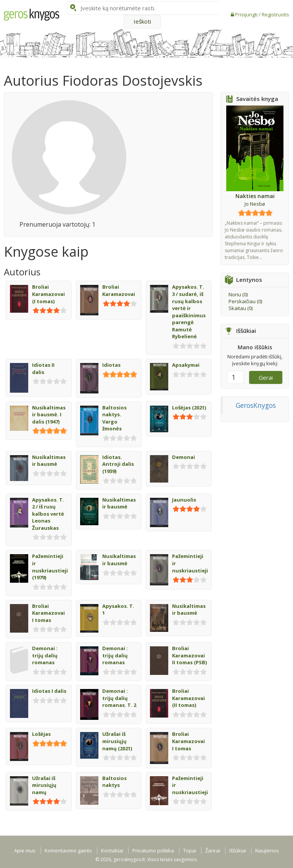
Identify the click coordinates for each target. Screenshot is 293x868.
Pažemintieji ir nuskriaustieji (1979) (50, 567)
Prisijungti (247, 14)
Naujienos (267, 850)
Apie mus (25, 850)
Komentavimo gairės (68, 850)
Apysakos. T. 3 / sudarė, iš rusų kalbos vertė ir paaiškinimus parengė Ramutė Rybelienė (189, 312)
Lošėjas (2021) (189, 408)
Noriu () (238, 294)
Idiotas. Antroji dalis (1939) (118, 464)
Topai (190, 850)
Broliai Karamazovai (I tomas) (48, 294)
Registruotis (275, 14)
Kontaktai (112, 850)
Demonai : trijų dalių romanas (45, 655)
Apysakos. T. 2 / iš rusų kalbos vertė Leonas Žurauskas (48, 514)
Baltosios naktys (114, 782)
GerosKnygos (256, 405)
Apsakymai (186, 365)
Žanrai (213, 850)
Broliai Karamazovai (119, 290)
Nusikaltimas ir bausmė (49, 461)
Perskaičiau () (245, 301)
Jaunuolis (184, 500)
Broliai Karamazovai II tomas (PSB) (189, 655)
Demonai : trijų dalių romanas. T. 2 (119, 698)
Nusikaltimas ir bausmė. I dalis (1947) (49, 415)
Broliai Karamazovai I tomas (48, 613)
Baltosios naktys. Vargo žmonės (114, 418)
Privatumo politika (153, 850)
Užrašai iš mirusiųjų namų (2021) (117, 741)
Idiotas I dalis (49, 691)
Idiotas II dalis (43, 368)
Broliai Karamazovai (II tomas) (188, 698)
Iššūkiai (238, 850)
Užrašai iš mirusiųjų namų (44, 785)
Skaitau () (241, 308)
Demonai (184, 457)
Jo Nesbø (255, 204)
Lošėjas (41, 734)
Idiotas (111, 365)
